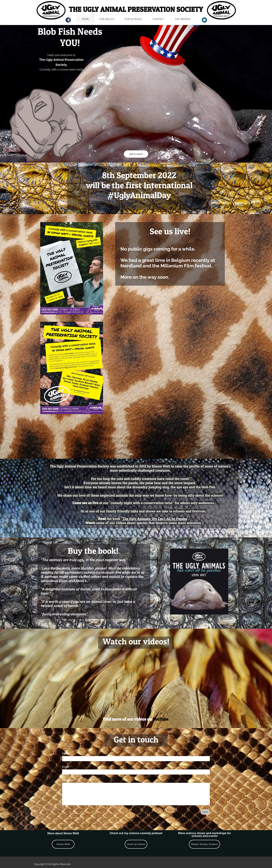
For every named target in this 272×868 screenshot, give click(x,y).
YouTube (161, 719)
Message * (69, 780)
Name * (67, 753)
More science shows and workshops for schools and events (205, 835)
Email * (67, 767)
